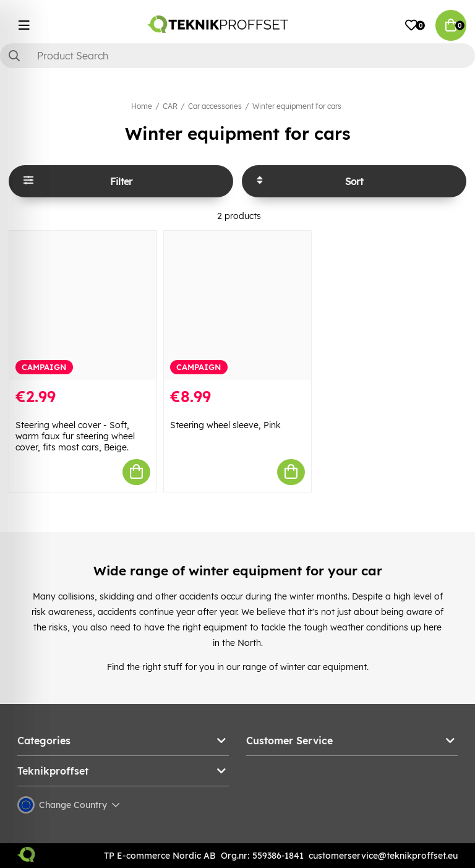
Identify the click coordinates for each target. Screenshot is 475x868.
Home (142, 106)
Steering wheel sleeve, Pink (225, 425)
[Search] (237, 56)
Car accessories (215, 106)
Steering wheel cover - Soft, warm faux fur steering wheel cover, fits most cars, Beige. (75, 436)
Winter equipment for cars (297, 106)
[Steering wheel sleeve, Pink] (237, 306)
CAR (170, 106)
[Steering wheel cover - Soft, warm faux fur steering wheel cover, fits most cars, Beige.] (83, 306)
